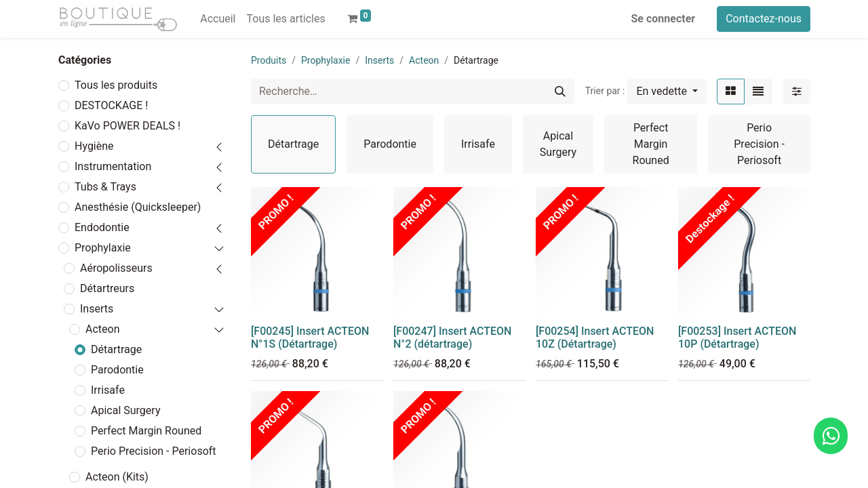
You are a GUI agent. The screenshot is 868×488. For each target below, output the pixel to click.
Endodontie (102, 227)
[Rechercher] (560, 91)
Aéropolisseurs (116, 268)
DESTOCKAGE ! (111, 105)
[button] (667, 91)
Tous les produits (116, 85)
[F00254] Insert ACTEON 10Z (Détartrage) (595, 338)
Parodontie (117, 370)
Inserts (97, 309)
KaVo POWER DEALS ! (127, 126)
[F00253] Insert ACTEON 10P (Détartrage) (737, 338)
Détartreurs (107, 288)
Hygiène (94, 146)
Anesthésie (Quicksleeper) (138, 207)
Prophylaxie (103, 248)
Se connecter (664, 19)
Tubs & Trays (105, 187)
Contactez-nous (764, 19)
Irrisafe (108, 390)
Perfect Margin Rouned (146, 431)
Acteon (103, 329)
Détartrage (116, 349)
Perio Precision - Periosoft (154, 451)
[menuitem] (218, 19)
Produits (269, 60)
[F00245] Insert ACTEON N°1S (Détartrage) (310, 338)
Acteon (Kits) (117, 477)
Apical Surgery (125, 410)
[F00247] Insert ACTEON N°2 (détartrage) (452, 338)
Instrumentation (113, 166)
